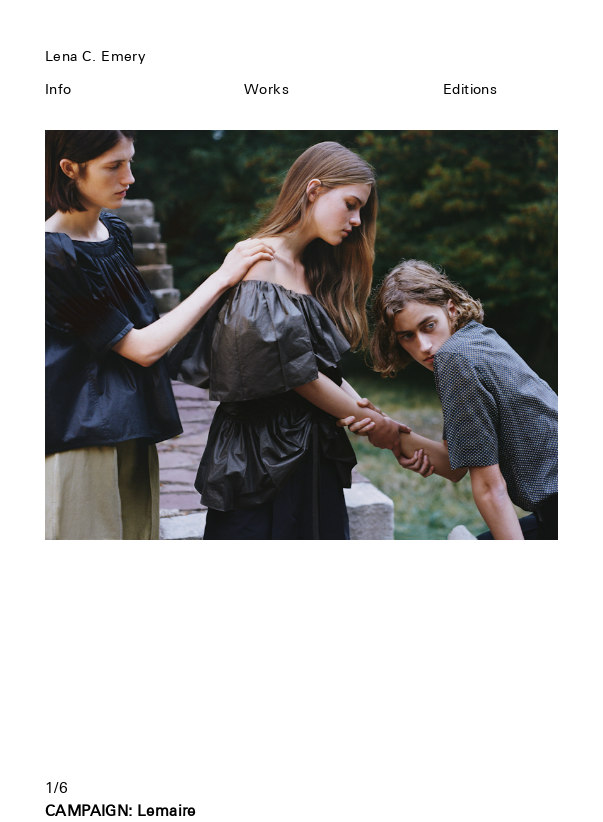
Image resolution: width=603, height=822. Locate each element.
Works (266, 89)
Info (58, 89)
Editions (470, 89)
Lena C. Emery (95, 56)
